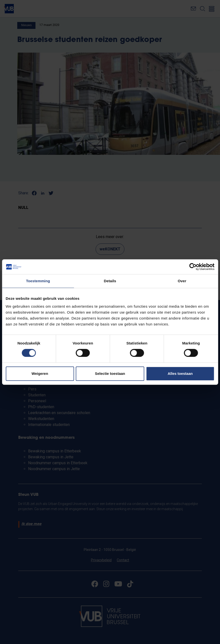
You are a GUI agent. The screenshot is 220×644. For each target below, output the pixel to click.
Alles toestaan (180, 373)
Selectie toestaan (110, 373)
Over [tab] (182, 281)
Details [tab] (110, 281)
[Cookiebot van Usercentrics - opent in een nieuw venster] (193, 267)
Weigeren (40, 373)
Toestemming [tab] (38, 281)
